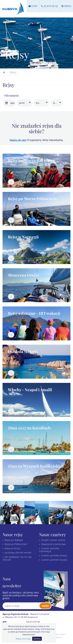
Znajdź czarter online (53, 540)
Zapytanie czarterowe (53, 544)
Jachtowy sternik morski (18, 553)
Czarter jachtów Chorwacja (49, 550)
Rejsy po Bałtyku (14, 540)
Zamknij (37, 639)
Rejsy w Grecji (12, 548)
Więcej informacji (23, 639)
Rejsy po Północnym (16, 544)
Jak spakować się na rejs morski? (17, 558)
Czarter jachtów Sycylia (54, 560)
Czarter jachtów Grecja (54, 555)
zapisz (45, 606)
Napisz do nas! (18, 140)
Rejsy (13, 72)
